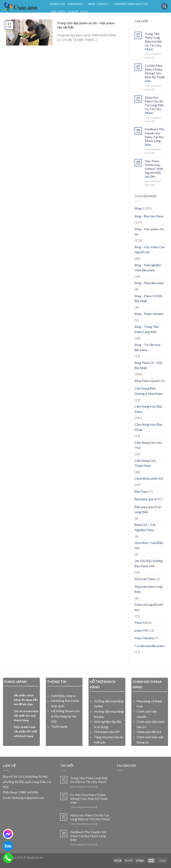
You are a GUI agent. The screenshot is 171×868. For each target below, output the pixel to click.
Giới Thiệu (58, 12)
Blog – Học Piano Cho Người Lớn (150, 250)
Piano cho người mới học (149, 607)
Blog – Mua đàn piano (149, 283)
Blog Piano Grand (147, 381)
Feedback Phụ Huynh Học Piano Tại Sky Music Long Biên (155, 137)
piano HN (141, 630)
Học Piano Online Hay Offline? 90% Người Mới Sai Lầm (154, 169)
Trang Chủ (57, 4)
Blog (84, 12)
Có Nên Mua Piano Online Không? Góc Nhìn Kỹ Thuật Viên (155, 73)
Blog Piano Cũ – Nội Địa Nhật (148, 365)
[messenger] (8, 834)
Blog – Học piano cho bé (149, 231)
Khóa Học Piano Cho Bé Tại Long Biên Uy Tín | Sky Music (154, 105)
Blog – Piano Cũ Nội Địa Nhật (148, 298)
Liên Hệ (73, 12)
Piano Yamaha (144, 638)
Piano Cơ (141, 622)
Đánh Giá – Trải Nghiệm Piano (145, 527)
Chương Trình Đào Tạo (131, 4)
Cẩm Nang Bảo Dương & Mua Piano (149, 391)
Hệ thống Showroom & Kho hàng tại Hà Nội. (65, 716)
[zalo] (8, 846)
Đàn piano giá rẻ (146, 499)
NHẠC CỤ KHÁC (100, 4)
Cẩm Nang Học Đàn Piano (148, 409)
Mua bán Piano (145, 579)
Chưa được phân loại (149, 478)
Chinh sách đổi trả (149, 732)
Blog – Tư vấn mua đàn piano (147, 347)
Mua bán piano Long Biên (148, 589)
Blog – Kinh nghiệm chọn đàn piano (148, 268)
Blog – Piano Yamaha (149, 314)
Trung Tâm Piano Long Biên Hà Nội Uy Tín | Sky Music (153, 41)
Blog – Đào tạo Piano (149, 216)
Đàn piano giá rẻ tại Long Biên (148, 509)
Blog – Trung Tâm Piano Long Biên (147, 329)
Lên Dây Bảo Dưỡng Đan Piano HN (149, 563)
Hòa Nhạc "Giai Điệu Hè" (149, 545)
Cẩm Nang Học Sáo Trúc (148, 445)
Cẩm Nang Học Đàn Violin (148, 427)
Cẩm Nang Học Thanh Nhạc (145, 463)
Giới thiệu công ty (63, 696)
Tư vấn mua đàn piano (150, 646)
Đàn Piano (77, 4)
